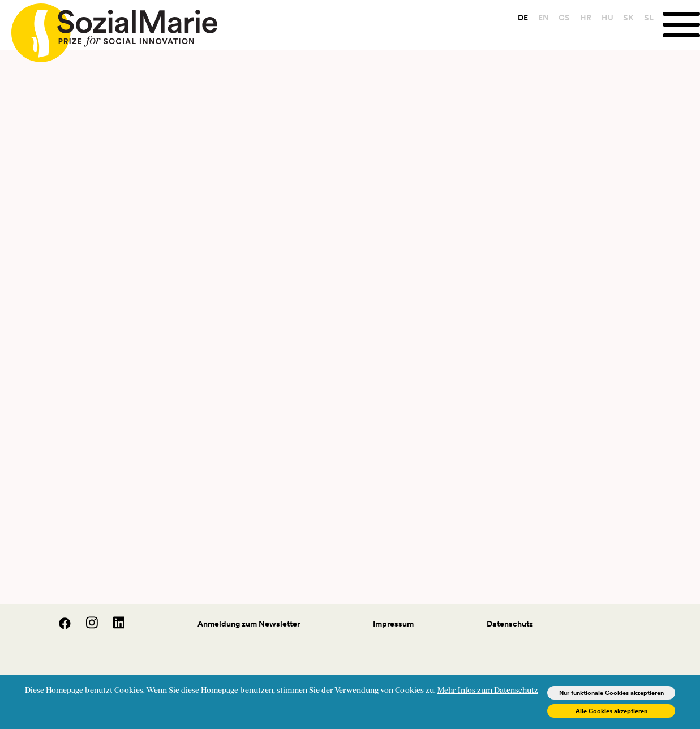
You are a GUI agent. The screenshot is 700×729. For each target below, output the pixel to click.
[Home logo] (109, 28)
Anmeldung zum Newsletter (249, 624)
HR (586, 18)
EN (544, 18)
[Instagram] (86, 627)
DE (523, 18)
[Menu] (681, 25)
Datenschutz (510, 624)
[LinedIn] (112, 627)
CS (564, 18)
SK (628, 18)
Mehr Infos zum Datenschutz (488, 691)
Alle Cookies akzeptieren (611, 711)
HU (607, 18)
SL (649, 18)
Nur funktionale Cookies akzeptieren (611, 693)
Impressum (393, 624)
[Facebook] (59, 627)
